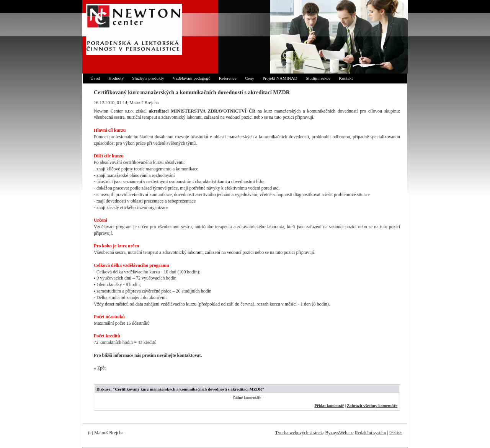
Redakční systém (371, 433)
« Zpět (100, 368)
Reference (228, 78)
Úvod (95, 78)
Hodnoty (116, 78)
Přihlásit (395, 433)
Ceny (250, 78)
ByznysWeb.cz (339, 433)
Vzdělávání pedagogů (192, 78)
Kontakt (346, 78)
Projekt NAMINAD (280, 78)
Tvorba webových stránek (299, 433)
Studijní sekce (318, 78)
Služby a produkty (148, 78)
